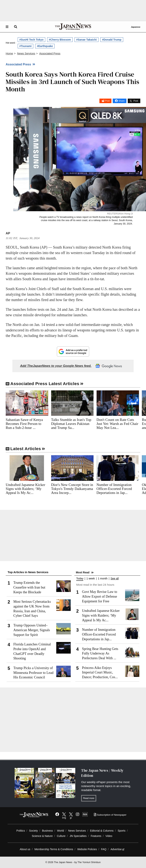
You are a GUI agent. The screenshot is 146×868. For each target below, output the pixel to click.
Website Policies (87, 849)
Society (33, 831)
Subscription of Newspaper (110, 815)
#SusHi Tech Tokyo (31, 40)
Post (107, 101)
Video (109, 836)
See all (115, 579)
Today (80, 579)
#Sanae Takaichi (86, 40)
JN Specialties (78, 836)
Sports (122, 831)
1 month (103, 579)
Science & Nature (42, 836)
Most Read (83, 572)
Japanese (136, 27)
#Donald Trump (112, 40)
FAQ (104, 849)
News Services (77, 831)
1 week (90, 579)
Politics (21, 831)
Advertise (117, 849)
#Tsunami (25, 46)
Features (96, 836)
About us (25, 849)
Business (47, 831)
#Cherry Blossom (60, 40)
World (61, 831)
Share (121, 101)
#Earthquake (45, 46)
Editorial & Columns (102, 831)
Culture (61, 836)
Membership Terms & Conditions (54, 849)
